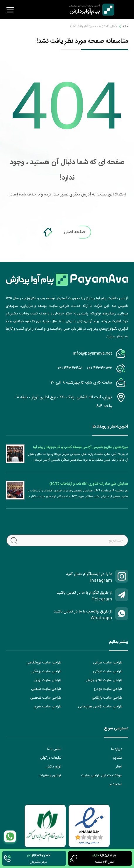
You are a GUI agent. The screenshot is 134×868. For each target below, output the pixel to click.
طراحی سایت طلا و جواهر (104, 680)
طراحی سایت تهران (48, 680)
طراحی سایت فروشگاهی (44, 663)
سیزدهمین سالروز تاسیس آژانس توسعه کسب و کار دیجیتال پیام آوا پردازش (81, 447)
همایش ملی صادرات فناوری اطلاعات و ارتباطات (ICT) (89, 484)
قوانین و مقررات (50, 775)
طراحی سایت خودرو (108, 689)
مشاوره (117, 758)
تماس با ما (54, 749)
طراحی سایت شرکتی (108, 671)
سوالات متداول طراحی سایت (102, 775)
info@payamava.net (93, 353)
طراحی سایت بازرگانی (107, 698)
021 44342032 (99, 368)
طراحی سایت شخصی (46, 698)
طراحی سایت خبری (48, 707)
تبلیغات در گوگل (51, 758)
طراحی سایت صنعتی (46, 689)
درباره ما (117, 749)
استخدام (116, 784)
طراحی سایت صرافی (108, 663)
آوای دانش (54, 767)
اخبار (119, 767)
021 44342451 (70, 368)
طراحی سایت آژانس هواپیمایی (100, 707)
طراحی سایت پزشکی (46, 671)
